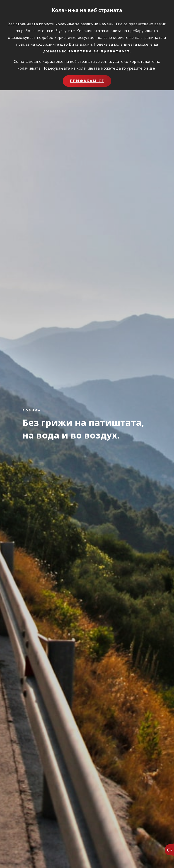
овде (150, 68)
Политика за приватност (99, 51)
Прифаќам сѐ (87, 81)
